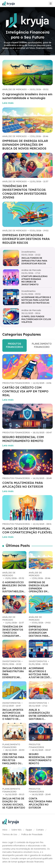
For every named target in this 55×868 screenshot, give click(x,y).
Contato (40, 830)
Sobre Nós (16, 830)
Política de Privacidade (32, 834)
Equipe (29, 830)
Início (5, 830)
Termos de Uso (10, 834)
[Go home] (10, 4)
